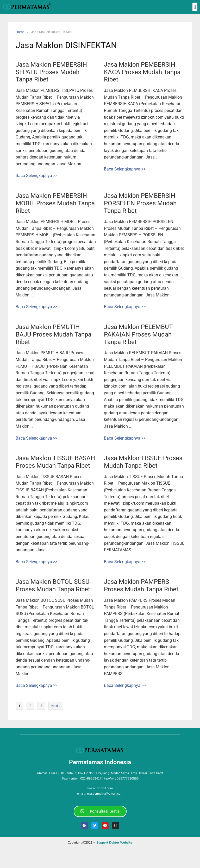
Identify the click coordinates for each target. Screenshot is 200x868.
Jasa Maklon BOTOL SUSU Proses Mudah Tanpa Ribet (53, 585)
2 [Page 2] (30, 706)
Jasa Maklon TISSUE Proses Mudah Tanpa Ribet (143, 462)
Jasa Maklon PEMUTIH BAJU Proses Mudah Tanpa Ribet (54, 334)
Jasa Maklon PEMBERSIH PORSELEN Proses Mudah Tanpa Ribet (140, 203)
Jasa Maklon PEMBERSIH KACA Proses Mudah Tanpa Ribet (142, 72)
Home (20, 32)
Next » (56, 706)
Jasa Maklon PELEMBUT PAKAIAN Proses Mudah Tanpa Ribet (138, 334)
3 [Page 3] (41, 706)
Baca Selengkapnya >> (36, 176)
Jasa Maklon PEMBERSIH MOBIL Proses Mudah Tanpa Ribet (55, 203)
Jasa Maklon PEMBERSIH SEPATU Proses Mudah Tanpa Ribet (51, 72)
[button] (195, 7)
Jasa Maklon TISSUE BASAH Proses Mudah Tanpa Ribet (55, 462)
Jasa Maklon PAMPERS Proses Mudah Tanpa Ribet (141, 585)
